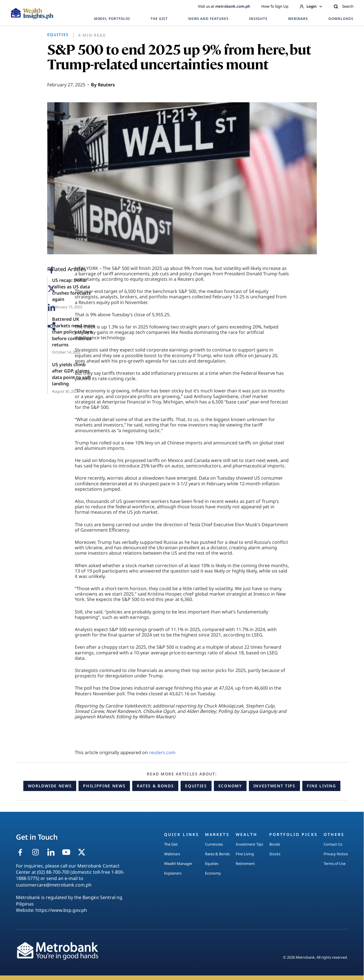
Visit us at (224, 6)
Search (344, 6)
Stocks (275, 854)
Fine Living (321, 786)
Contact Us (333, 844)
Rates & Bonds (155, 786)
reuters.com (162, 752)
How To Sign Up (275, 6)
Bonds (275, 844)
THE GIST (159, 19)
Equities (196, 786)
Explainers (173, 873)
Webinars (172, 854)
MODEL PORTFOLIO (112, 19)
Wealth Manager (178, 864)
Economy (230, 786)
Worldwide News (50, 786)
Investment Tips (274, 786)
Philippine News (104, 786)
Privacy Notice (336, 854)
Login (311, 6)
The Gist (171, 844)
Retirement (245, 864)
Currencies (214, 844)
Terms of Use (335, 864)
